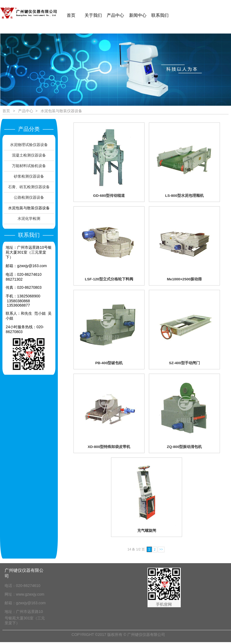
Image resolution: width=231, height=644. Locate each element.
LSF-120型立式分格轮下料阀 (109, 279)
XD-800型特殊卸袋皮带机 (109, 447)
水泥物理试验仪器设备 (29, 145)
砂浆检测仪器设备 (29, 176)
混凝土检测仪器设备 (29, 155)
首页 (6, 111)
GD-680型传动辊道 (109, 196)
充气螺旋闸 (147, 531)
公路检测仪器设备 (29, 197)
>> (161, 549)
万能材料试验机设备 (29, 166)
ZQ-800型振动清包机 (184, 447)
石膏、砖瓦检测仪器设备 (29, 187)
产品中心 (26, 111)
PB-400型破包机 (109, 363)
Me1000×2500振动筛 (184, 279)
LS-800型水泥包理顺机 (184, 196)
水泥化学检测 (29, 218)
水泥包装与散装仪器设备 (29, 208)
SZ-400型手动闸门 (184, 363)
